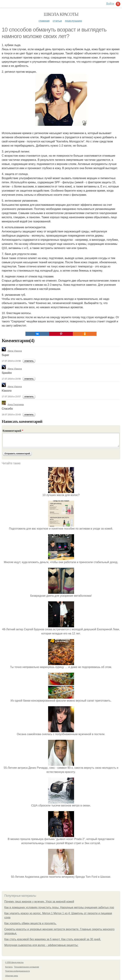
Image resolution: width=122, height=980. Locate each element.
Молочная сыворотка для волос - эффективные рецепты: (41, 945)
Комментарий (13, 431)
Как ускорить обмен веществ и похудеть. (30, 923)
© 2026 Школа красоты (14, 962)
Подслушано (73, 21)
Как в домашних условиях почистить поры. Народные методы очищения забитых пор (59, 907)
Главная (44, 21)
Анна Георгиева (13, 405)
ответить (29, 361)
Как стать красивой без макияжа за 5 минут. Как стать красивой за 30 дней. (53, 939)
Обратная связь (12, 976)
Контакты (9, 967)
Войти (110, 4)
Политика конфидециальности (17, 971)
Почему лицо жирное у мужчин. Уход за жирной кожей (39, 902)
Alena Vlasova (12, 351)
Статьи (57, 21)
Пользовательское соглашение (27, 967)
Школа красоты (61, 14)
